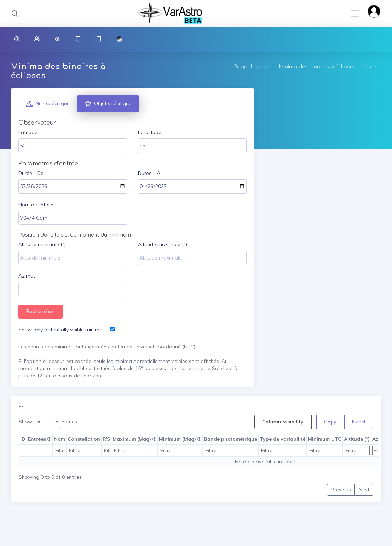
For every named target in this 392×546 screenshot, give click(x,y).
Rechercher (41, 311)
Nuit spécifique (48, 104)
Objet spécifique (108, 104)
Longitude (150, 132)
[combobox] (73, 289)
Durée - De (31, 173)
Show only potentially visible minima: (61, 330)
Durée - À (149, 173)
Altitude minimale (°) (42, 244)
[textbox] (24, 290)
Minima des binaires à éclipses (317, 67)
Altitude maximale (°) (163, 244)
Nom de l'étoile (36, 205)
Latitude (28, 132)
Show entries (48, 422)
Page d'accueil (252, 67)
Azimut (27, 276)
